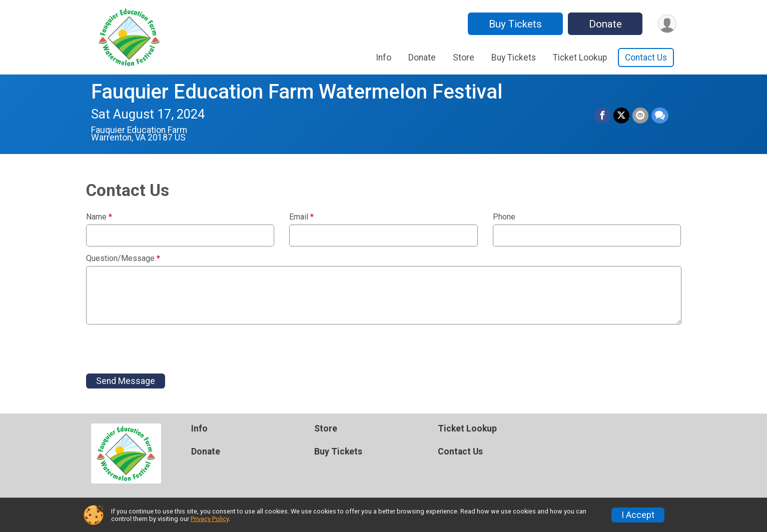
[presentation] (162, 349)
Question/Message (123, 258)
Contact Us (646, 57)
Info (383, 57)
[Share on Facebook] (602, 115)
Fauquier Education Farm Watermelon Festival (297, 92)
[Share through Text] (660, 115)
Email (301, 217)
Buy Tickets (515, 24)
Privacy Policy (210, 519)
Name (99, 217)
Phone (504, 217)
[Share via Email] (640, 115)
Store (464, 57)
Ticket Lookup (580, 57)
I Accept (638, 515)
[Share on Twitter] (621, 115)
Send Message (126, 381)
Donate (605, 24)
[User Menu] (667, 24)
